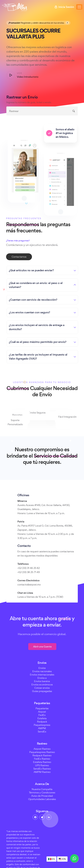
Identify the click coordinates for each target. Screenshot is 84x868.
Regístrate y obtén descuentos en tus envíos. (39, 23)
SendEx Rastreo (42, 769)
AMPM (42, 728)
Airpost (42, 712)
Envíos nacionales (42, 671)
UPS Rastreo (42, 765)
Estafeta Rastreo (42, 762)
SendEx (42, 732)
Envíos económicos (42, 685)
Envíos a (42, 678)
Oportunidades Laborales (42, 799)
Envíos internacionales (42, 675)
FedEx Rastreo (42, 759)
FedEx (42, 715)
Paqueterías (42, 708)
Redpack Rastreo (42, 755)
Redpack (42, 722)
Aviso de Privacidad (42, 796)
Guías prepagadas (42, 691)
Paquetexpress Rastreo (42, 752)
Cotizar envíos (42, 688)
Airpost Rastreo (42, 749)
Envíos (42, 668)
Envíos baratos (42, 681)
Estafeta (42, 718)
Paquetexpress (42, 725)
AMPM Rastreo (42, 772)
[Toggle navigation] (79, 7)
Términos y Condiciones (42, 792)
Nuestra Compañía (42, 789)
